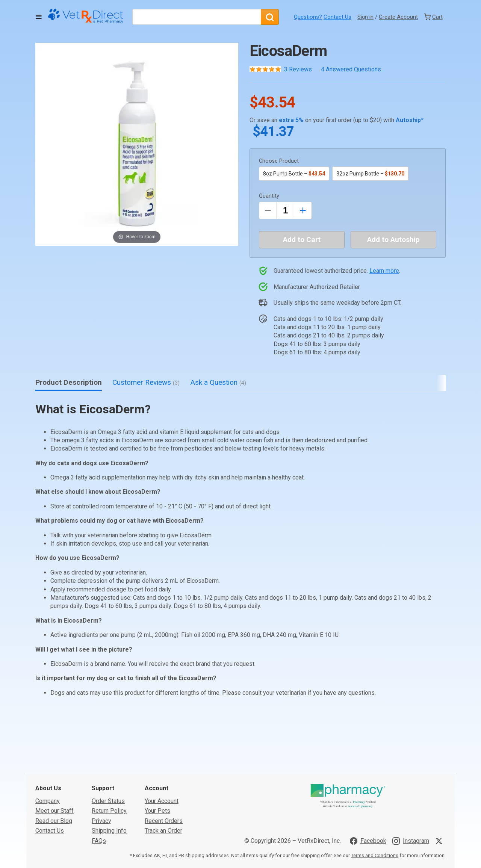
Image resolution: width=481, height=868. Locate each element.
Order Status (108, 745)
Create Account (398, 17)
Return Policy (109, 754)
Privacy (101, 764)
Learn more (384, 271)
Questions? (308, 17)
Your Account (162, 745)
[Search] (270, 17)
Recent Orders (164, 764)
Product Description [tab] (69, 382)
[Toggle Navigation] (39, 17)
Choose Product (279, 161)
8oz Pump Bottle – (294, 174)
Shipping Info (109, 774)
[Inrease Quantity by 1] (303, 210)
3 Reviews (298, 69)
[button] (137, 144)
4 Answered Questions (351, 69)
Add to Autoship (393, 240)
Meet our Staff (54, 754)
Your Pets (157, 754)
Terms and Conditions (375, 799)
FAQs (99, 784)
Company (48, 745)
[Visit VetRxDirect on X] (440, 784)
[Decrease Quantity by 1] (268, 210)
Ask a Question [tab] (218, 382)
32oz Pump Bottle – (370, 174)
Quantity (269, 196)
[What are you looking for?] (197, 17)
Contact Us (337, 17)
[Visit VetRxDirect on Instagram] (411, 784)
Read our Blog (54, 764)
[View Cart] (433, 17)
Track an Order (163, 774)
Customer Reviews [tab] (146, 382)
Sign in (365, 17)
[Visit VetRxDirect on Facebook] (368, 784)
